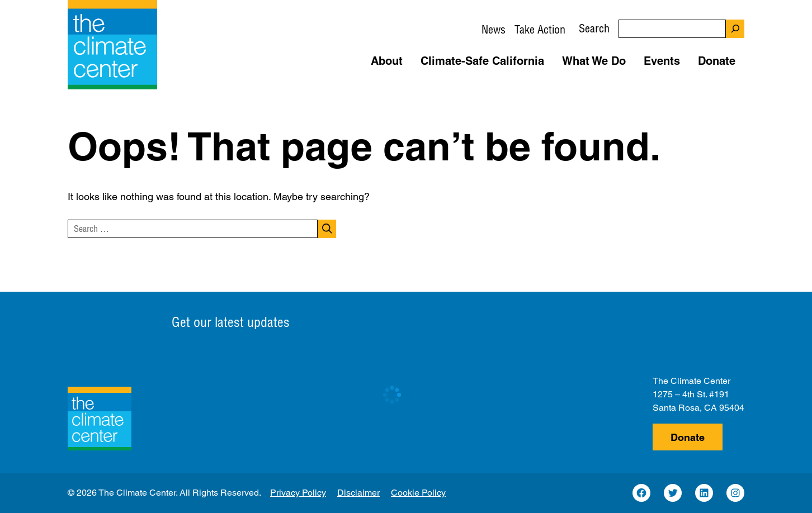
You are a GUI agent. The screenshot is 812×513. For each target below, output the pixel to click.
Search (594, 28)
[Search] (735, 29)
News (494, 29)
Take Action (540, 29)
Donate (688, 437)
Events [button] (662, 61)
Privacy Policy (298, 493)
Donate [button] (717, 61)
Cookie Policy (418, 493)
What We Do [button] (594, 61)
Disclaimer (358, 493)
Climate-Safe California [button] (482, 61)
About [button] (387, 61)
